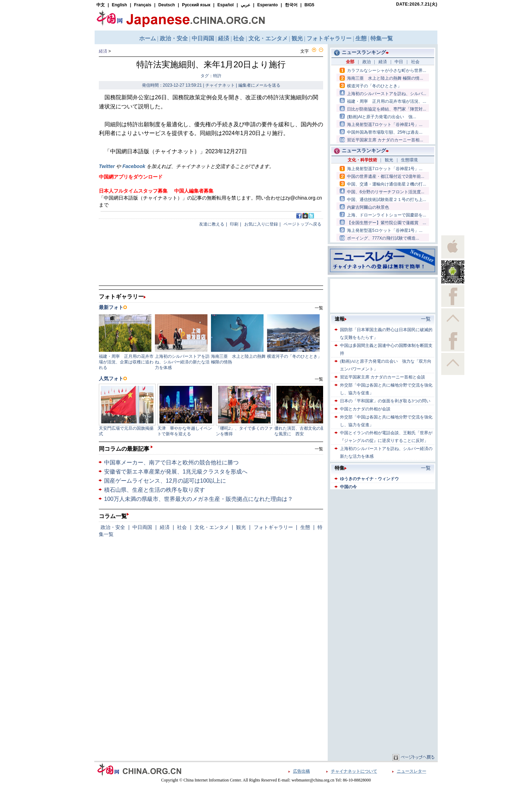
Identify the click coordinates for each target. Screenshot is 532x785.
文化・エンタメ (212, 527)
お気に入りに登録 (261, 224)
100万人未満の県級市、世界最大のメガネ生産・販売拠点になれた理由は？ (199, 499)
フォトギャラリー (273, 527)
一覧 (319, 449)
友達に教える (212, 224)
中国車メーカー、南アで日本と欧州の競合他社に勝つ (171, 462)
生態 (305, 527)
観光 (241, 527)
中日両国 (142, 527)
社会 (182, 527)
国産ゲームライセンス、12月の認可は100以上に (165, 481)
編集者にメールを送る (259, 85)
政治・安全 (113, 527)
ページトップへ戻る (302, 224)
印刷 (234, 224)
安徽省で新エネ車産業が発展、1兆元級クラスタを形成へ (176, 472)
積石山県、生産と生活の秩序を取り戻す (155, 490)
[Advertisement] (383, 535)
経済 (103, 51)
